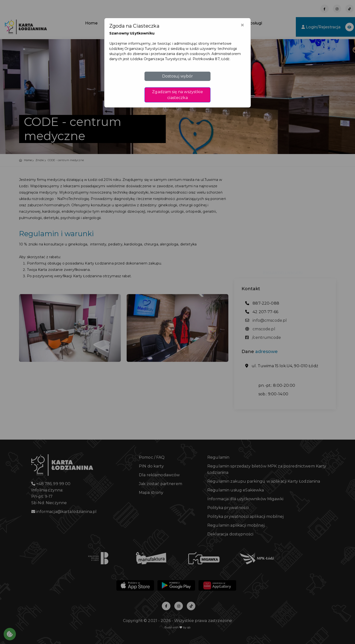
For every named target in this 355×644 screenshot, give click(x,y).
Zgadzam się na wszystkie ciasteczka (177, 95)
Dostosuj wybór (178, 76)
